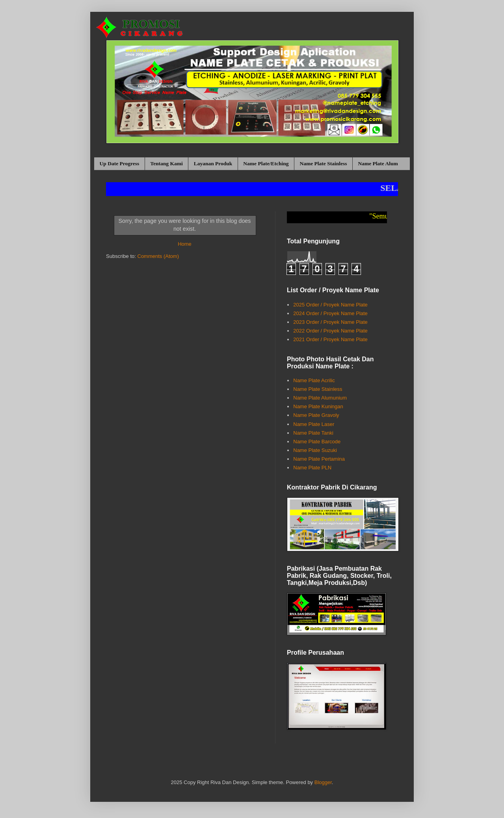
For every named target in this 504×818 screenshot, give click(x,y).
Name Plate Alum (378, 163)
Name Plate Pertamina (319, 459)
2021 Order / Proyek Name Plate (330, 339)
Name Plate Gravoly (316, 415)
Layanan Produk (213, 163)
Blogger (323, 782)
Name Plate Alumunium (320, 398)
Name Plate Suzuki (315, 450)
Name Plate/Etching (266, 163)
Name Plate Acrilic (314, 380)
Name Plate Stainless (323, 163)
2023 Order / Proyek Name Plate (330, 322)
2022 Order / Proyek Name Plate (330, 331)
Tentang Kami (166, 163)
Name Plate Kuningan (318, 406)
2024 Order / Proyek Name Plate (330, 313)
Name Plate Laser (314, 424)
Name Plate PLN (312, 468)
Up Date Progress (120, 163)
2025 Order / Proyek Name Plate (330, 305)
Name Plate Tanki (313, 433)
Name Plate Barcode (317, 442)
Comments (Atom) (158, 256)
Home (185, 244)
